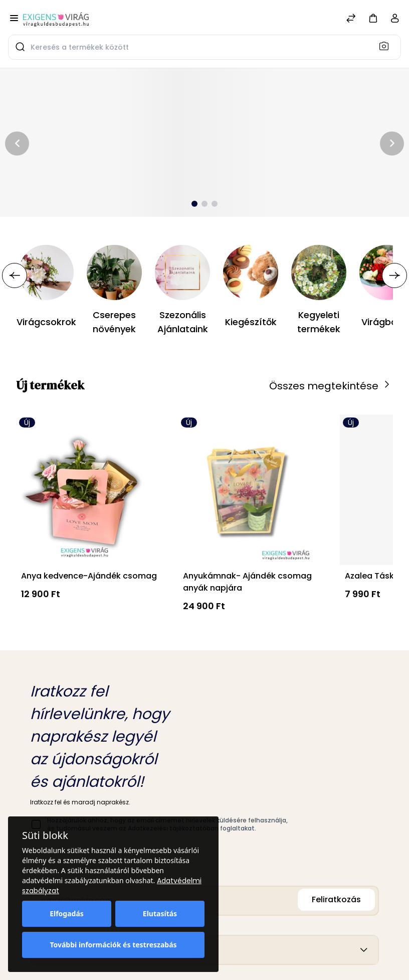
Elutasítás (160, 914)
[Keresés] (387, 46)
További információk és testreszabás (113, 945)
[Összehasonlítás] (351, 19)
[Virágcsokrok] (46, 272)
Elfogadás (67, 914)
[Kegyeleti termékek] (319, 272)
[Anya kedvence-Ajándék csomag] (89, 489)
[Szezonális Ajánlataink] (182, 272)
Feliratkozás (336, 899)
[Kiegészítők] (251, 272)
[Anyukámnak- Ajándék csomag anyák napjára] (251, 489)
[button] (373, 18)
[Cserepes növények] (114, 272)
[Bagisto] (56, 19)
